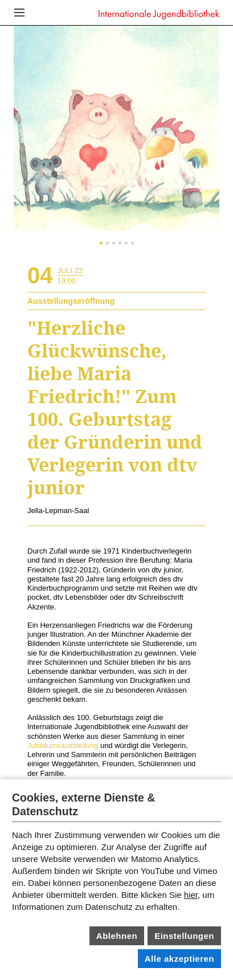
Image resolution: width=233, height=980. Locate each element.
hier (191, 895)
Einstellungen (184, 936)
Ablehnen (117, 936)
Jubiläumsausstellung (63, 745)
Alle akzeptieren (179, 959)
